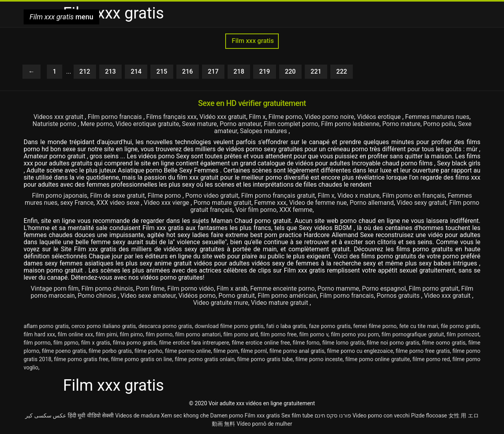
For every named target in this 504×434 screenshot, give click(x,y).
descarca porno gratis (165, 326)
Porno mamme (338, 288)
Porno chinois (98, 296)
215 (162, 71)
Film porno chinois (107, 288)
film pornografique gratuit (413, 334)
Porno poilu (439, 124)
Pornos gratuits (399, 296)
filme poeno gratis (64, 351)
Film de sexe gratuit (118, 196)
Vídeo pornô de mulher (264, 424)
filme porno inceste (319, 359)
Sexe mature (199, 124)
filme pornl (254, 351)
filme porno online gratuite (378, 359)
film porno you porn (355, 334)
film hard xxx (39, 334)
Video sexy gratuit (422, 203)
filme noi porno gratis (393, 343)
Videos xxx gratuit (59, 117)
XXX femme (296, 210)
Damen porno (227, 415)
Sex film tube (297, 415)
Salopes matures (264, 131)
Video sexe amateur (148, 296)
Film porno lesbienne (350, 124)
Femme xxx (271, 203)
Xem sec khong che (185, 415)
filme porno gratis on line (142, 359)
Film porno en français (414, 196)
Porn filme (150, 288)
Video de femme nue (318, 203)
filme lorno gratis (343, 343)
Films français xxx (171, 117)
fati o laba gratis (286, 326)
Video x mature (359, 196)
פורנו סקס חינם (333, 415)
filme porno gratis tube (265, 359)
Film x (257, 117)
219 (264, 71)
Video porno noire (330, 117)
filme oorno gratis (444, 343)
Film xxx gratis (252, 41)
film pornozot (463, 334)
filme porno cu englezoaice (360, 351)
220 (290, 71)
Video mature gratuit (280, 303)
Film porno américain (287, 296)
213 (110, 71)
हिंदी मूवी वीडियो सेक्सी (91, 415)
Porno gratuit (237, 296)
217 (213, 71)
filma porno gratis (134, 343)
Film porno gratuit (434, 288)
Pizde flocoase (429, 415)
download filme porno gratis (229, 326)
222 (342, 71)
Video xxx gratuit (448, 296)
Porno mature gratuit (222, 203)
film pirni (107, 334)
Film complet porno (291, 124)
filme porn (226, 351)
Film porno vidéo (191, 288)
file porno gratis (460, 326)
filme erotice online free (261, 343)
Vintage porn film (55, 288)
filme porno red (431, 359)
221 (316, 71)
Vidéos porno (197, 296)
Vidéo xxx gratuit (223, 117)
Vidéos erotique (379, 117)
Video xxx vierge (167, 203)
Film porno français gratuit (278, 196)
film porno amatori (198, 334)
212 (85, 71)
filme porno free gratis (423, 351)
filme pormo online (188, 351)
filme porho (148, 351)
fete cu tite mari (419, 326)
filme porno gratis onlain (205, 359)
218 (239, 71)
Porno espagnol (384, 288)
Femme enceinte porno (282, 288)
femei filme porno (375, 326)
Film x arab (232, 288)
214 (136, 71)
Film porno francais (116, 117)
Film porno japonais (59, 196)
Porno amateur (240, 124)
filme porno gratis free (81, 359)
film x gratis (96, 343)
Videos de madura (138, 415)
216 (188, 71)
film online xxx (76, 334)
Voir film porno (256, 210)
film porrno (37, 343)
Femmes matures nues (437, 117)
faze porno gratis (330, 326)
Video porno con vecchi (381, 415)
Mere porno (97, 124)
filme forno (306, 343)
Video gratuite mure (220, 303)
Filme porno (285, 117)
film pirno (131, 334)
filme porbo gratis (110, 351)
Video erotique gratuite (147, 124)
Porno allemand (372, 203)
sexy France (77, 203)
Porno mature (401, 124)
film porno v (314, 334)
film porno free (279, 334)
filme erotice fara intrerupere (194, 343)
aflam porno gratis (46, 326)
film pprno (66, 343)
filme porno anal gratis (297, 351)
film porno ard (241, 334)
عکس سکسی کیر (46, 415)
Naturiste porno (55, 124)
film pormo (159, 334)
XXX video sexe (119, 203)
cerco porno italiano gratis (104, 326)
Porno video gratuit (212, 196)
